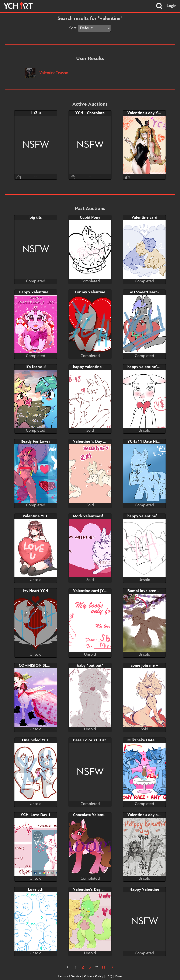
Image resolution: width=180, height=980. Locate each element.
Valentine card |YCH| (92, 591)
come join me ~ (144, 666)
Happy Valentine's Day (39, 292)
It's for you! (36, 367)
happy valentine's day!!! (94, 367)
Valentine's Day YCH (91, 890)
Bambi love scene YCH (147, 591)
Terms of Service (70, 976)
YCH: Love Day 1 (36, 815)
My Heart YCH (36, 591)
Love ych (36, 890)
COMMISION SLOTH (37, 666)
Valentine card (144, 218)
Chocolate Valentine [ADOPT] (99, 815)
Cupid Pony (90, 218)
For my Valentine (90, 292)
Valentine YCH (36, 516)
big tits (36, 218)
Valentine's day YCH (145, 113)
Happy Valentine (144, 890)
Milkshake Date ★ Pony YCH (153, 740)
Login (172, 6)
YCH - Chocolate (90, 113)
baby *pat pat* (90, 666)
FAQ (109, 976)
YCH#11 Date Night (145, 442)
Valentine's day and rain (149, 815)
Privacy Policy (94, 976)
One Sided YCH (36, 740)
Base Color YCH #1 (90, 740)
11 (103, 967)
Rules (119, 976)
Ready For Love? (36, 442)
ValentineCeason (46, 73)
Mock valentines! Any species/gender (106, 516)
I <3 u (36, 113)
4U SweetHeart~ (144, 292)
